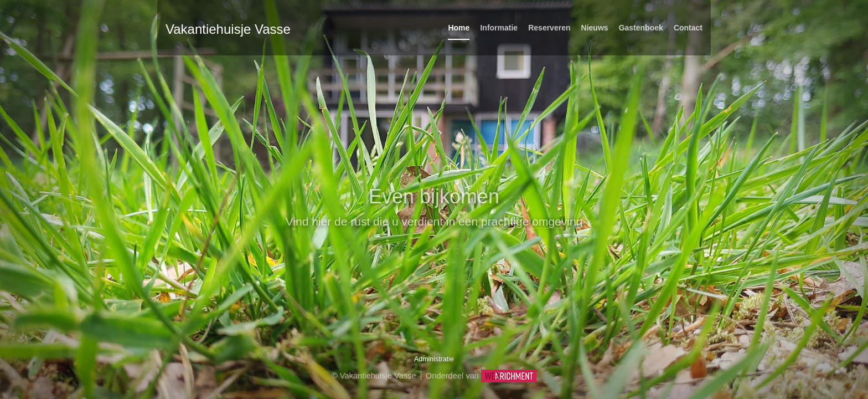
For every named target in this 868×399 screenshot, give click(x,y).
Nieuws (595, 28)
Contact (688, 28)
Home (459, 28)
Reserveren (549, 28)
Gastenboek (641, 28)
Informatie (499, 28)
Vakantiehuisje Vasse (228, 29)
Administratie (434, 359)
